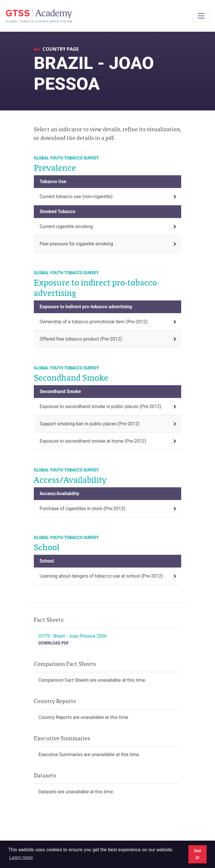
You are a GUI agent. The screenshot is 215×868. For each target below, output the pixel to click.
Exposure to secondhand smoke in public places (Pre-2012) (100, 406)
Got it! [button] (198, 854)
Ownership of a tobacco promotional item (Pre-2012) (94, 322)
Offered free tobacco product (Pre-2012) (81, 339)
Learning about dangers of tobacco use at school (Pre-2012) (101, 576)
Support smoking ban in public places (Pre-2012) (90, 424)
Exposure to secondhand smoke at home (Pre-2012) (93, 441)
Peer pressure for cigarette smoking (76, 244)
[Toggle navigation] (201, 16)
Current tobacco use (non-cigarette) (76, 197)
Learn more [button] (21, 857)
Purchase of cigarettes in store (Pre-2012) (83, 509)
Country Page (60, 49)
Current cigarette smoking (66, 227)
